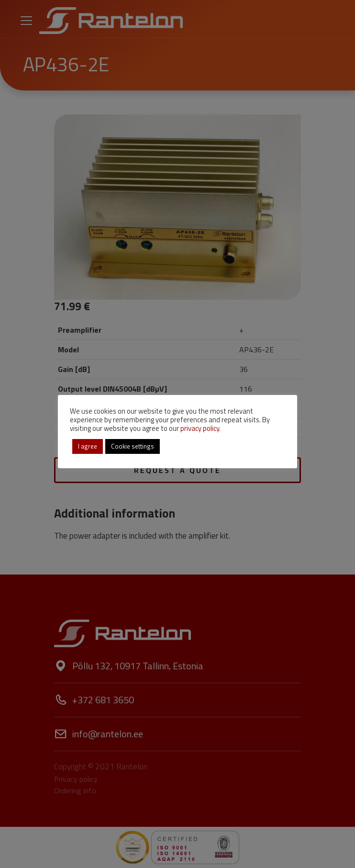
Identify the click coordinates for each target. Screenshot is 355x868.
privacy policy (200, 428)
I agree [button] (88, 446)
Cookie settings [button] (133, 446)
